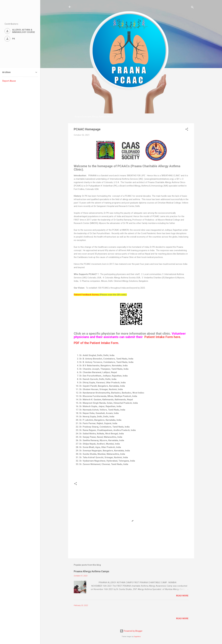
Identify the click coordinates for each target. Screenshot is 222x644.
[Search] (192, 8)
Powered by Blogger (131, 631)
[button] (187, 130)
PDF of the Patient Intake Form (96, 343)
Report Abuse (9, 81)
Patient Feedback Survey (86, 295)
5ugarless (137, 637)
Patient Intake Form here (162, 337)
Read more (182, 596)
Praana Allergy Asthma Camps (91, 571)
